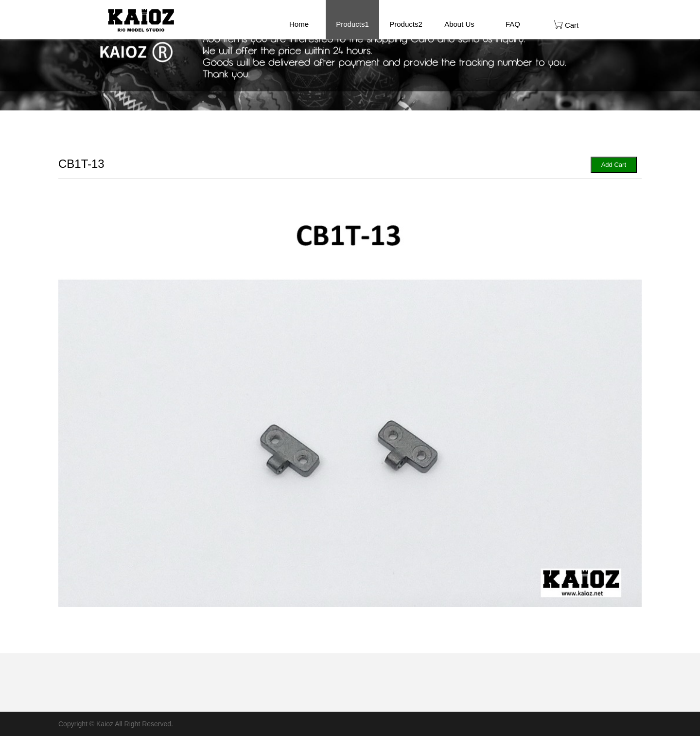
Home (299, 24)
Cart (567, 25)
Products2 (406, 24)
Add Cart (614, 165)
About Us (459, 24)
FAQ (513, 24)
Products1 (352, 24)
